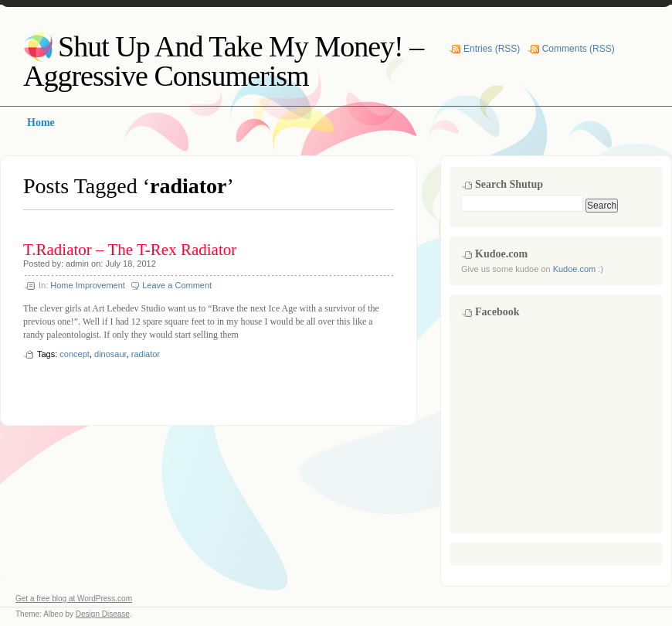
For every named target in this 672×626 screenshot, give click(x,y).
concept (75, 354)
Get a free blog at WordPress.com (74, 599)
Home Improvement (88, 285)
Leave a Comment (177, 285)
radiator (146, 354)
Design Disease (103, 614)
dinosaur (110, 354)
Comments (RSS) (579, 49)
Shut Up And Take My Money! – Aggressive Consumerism (223, 61)
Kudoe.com (575, 269)
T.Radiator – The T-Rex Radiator (130, 250)
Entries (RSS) (492, 49)
